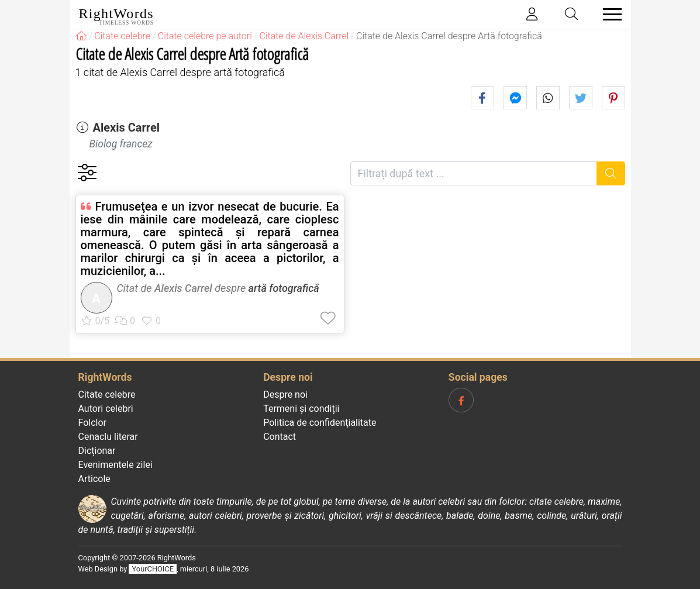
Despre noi (285, 395)
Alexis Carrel (126, 128)
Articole (94, 479)
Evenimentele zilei (115, 465)
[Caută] (611, 173)
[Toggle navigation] (609, 14)
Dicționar (97, 451)
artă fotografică (284, 288)
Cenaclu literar (108, 437)
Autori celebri (106, 409)
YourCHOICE (153, 569)
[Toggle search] (571, 14)
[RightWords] (81, 36)
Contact (280, 437)
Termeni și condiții (301, 409)
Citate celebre (107, 395)
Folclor (93, 423)
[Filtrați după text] (474, 173)
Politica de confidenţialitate (320, 423)
